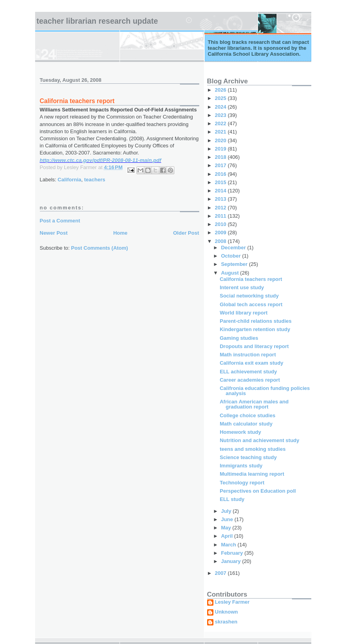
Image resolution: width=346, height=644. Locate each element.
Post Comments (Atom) (99, 248)
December (234, 248)
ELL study (232, 499)
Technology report (242, 483)
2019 (222, 149)
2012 (222, 208)
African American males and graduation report (254, 404)
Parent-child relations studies (256, 321)
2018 (222, 157)
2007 (222, 573)
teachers (94, 180)
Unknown (227, 612)
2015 (222, 182)
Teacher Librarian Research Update (97, 21)
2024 (222, 107)
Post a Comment (60, 221)
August (230, 273)
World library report (244, 313)
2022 (222, 123)
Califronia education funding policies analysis (265, 391)
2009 (222, 233)
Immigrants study (241, 466)
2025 (222, 98)
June (228, 519)
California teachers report (251, 279)
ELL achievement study (248, 372)
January (231, 561)
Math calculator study (246, 424)
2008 (222, 241)
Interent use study (242, 287)
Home (120, 233)
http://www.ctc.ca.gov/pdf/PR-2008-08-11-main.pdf (101, 160)
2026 (222, 90)
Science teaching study (248, 457)
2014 (222, 191)
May (227, 528)
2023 (222, 115)
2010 (222, 224)
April (227, 536)
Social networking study (249, 296)
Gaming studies (239, 338)
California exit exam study (252, 363)
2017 (222, 165)
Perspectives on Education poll (258, 491)
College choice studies (248, 415)
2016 (222, 174)
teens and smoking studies (253, 449)
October (231, 256)
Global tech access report (251, 304)
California (69, 180)
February (233, 553)
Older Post (186, 233)
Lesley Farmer (232, 602)
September (235, 264)
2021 (222, 132)
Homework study (240, 432)
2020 (222, 140)
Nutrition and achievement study (260, 440)
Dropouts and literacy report (254, 346)
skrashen (226, 622)
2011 (222, 216)
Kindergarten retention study (255, 329)
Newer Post (54, 233)
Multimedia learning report (252, 474)
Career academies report (250, 380)
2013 (222, 199)
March (229, 545)
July (227, 511)
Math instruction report (248, 355)
